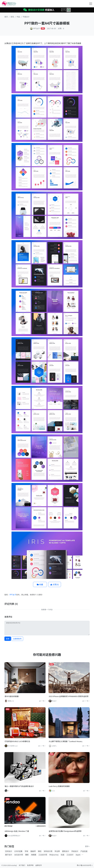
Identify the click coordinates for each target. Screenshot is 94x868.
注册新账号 (17, 639)
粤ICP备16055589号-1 (85, 865)
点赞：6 (61, 28)
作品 (18, 17)
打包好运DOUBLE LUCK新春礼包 (17, 741)
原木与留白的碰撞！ (12, 696)
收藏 (40, 584)
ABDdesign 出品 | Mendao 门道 (17, 831)
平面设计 (26, 17)
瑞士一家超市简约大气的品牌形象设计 (19, 786)
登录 (8, 639)
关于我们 (22, 865)
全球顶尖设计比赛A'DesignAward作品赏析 (65, 831)
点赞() (55, 584)
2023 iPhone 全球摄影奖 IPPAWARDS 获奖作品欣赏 (69, 696)
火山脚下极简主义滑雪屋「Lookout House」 (66, 741)
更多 (87, 846)
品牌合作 (39, 865)
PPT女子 (13, 595)
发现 (12, 17)
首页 (6, 17)
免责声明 (30, 865)
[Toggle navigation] (91, 4)
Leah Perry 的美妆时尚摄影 (59, 786)
